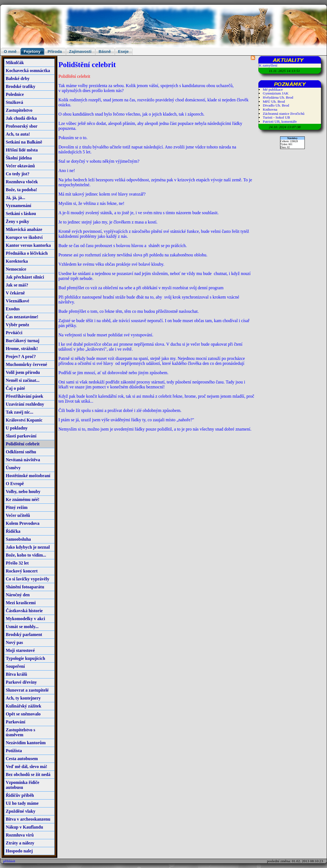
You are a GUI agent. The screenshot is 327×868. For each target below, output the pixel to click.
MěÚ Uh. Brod (274, 101)
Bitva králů (16, 674)
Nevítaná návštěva (23, 460)
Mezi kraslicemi (21, 603)
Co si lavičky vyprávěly (28, 579)
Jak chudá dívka (21, 118)
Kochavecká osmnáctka (28, 71)
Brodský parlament (24, 634)
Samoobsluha (18, 539)
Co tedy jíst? (18, 174)
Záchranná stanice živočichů (284, 114)
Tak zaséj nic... (19, 412)
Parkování (15, 722)
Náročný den (18, 595)
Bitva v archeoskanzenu (28, 819)
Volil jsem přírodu (23, 372)
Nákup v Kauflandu (24, 827)
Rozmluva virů (20, 835)
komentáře (289, 121)
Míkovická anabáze (24, 229)
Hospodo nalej (19, 851)
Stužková (14, 102)
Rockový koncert (22, 571)
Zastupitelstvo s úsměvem (20, 732)
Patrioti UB (271, 121)
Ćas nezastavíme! (22, 317)
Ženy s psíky (17, 221)
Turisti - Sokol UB (276, 117)
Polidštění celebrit (23, 444)
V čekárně (15, 293)
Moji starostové (20, 650)
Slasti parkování (21, 436)
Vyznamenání (19, 206)
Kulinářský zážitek (23, 706)
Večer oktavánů (20, 166)
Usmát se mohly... (22, 627)
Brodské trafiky (21, 86)
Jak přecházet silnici (25, 277)
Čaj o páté (15, 388)
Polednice (15, 94)
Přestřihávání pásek (24, 396)
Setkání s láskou (21, 214)
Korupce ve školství (24, 237)
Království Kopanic (24, 420)
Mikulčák (15, 63)
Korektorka (17, 261)
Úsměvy (13, 468)
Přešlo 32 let (17, 563)
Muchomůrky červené (26, 364)
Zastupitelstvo (19, 110)
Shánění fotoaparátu (25, 587)
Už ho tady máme (22, 803)
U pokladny (17, 428)
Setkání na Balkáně (24, 142)
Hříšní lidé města (22, 150)
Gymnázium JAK (276, 93)
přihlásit (9, 861)
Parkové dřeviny (21, 682)
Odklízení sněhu (21, 452)
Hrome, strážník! (22, 349)
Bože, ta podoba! (21, 190)
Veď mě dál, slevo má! (26, 767)
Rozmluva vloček (22, 182)
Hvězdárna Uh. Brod (278, 97)
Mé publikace (273, 89)
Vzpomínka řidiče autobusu (22, 785)
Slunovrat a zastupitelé (27, 690)
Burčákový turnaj (22, 341)
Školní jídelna (19, 158)
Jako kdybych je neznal (28, 547)
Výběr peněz (17, 325)
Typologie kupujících (25, 658)
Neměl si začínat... (23, 380)
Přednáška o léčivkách (27, 253)
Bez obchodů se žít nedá (28, 774)
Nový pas (14, 642)
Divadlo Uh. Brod (276, 105)
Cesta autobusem (22, 759)
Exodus (13, 309)
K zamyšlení (268, 65)
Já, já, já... (15, 198)
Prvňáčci (14, 333)
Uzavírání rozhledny (25, 404)
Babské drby (18, 78)
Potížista (14, 751)
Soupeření (15, 666)
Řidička (13, 531)
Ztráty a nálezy (20, 843)
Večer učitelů (18, 515)
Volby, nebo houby (23, 492)
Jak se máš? (17, 285)
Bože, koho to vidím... (26, 555)
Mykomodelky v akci (25, 619)
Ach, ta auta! (18, 134)
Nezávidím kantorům (26, 743)
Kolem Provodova (23, 523)
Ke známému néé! (23, 499)
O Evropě (15, 484)
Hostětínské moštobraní (28, 476)
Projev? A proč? (21, 356)
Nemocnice (16, 269)
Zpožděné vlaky (21, 811)
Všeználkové (17, 301)
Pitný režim (17, 507)
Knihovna (270, 109)
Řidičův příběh (20, 795)
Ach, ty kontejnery (23, 698)
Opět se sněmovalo (23, 714)
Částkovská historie (24, 611)
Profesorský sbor (22, 126)
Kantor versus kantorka (28, 245)
